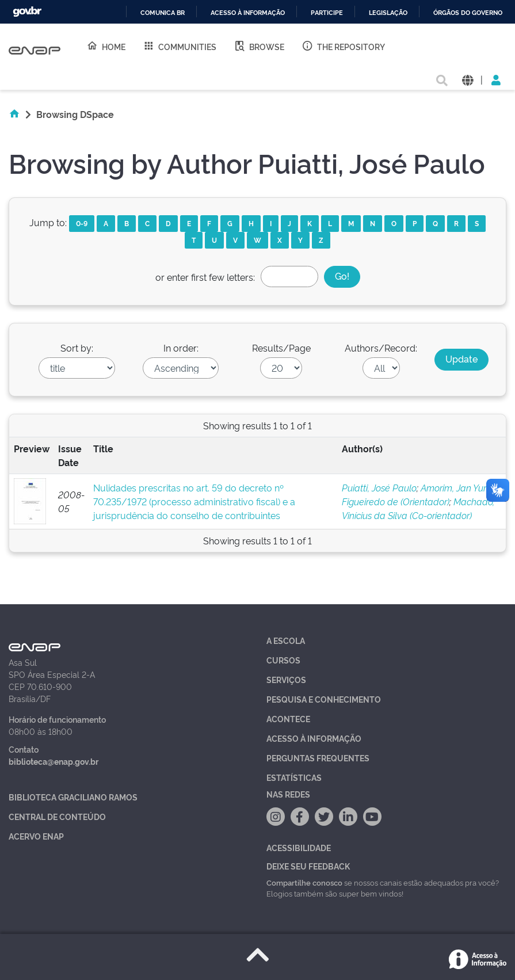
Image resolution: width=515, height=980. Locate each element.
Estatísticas (294, 777)
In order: (181, 348)
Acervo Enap (36, 836)
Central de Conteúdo (57, 816)
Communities (180, 46)
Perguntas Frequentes (318, 758)
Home (106, 46)
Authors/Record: (381, 348)
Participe (327, 13)
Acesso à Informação (314, 738)
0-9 (82, 223)
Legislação (388, 13)
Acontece (288, 718)
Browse (259, 46)
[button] (468, 79)
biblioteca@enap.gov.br (54, 761)
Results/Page (281, 348)
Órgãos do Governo (468, 13)
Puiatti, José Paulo (379, 487)
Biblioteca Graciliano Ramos (73, 797)
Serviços (286, 679)
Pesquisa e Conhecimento (324, 699)
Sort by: (77, 348)
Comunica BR (163, 13)
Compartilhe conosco (304, 882)
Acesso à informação (248, 13)
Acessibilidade (299, 847)
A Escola (286, 640)
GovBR (27, 12)
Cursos (283, 660)
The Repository (343, 46)
